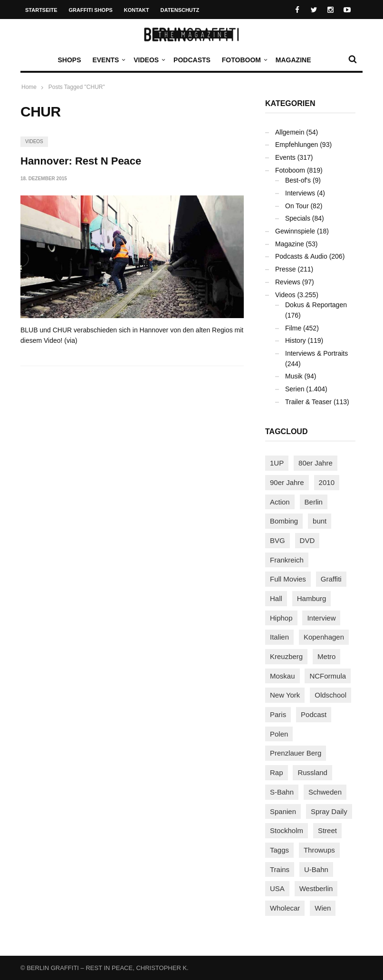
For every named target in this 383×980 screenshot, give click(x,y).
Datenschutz (180, 10)
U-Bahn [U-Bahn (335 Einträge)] (316, 869)
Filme (293, 328)
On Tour (297, 206)
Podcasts (192, 60)
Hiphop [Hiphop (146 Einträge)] (281, 618)
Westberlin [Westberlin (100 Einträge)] (316, 888)
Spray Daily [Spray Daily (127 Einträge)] (329, 811)
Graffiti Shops (91, 10)
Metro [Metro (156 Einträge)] (326, 656)
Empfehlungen (297, 145)
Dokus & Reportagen (316, 305)
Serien (295, 389)
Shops (69, 60)
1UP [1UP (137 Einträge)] (277, 463)
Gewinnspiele (295, 231)
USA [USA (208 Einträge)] (277, 888)
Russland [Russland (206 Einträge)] (312, 772)
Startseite (41, 10)
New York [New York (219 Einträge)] (285, 695)
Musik (294, 376)
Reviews (288, 282)
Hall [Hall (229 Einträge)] (276, 598)
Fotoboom (244, 60)
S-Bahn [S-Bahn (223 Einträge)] (282, 792)
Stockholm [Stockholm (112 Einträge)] (287, 830)
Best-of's (298, 180)
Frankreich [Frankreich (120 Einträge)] (287, 560)
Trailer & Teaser (308, 402)
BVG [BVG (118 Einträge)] (278, 540)
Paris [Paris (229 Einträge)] (278, 714)
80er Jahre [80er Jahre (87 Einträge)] (316, 463)
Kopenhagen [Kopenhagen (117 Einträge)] (324, 637)
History (296, 340)
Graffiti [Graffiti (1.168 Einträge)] (331, 579)
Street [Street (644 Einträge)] (327, 830)
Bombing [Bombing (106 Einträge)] (284, 521)
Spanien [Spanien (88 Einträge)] (283, 811)
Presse (286, 269)
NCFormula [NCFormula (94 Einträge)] (328, 676)
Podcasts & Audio (301, 256)
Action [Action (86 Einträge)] (280, 502)
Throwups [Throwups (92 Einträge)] (319, 850)
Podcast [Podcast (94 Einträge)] (314, 714)
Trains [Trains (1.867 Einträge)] (280, 869)
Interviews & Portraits (316, 353)
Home (29, 87)
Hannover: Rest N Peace (81, 161)
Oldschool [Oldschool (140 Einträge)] (330, 695)
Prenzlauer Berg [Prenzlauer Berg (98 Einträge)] (296, 753)
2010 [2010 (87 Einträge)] (327, 482)
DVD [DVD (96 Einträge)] (307, 540)
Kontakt (137, 10)
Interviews (300, 193)
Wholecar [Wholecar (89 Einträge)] (285, 908)
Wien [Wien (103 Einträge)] (323, 908)
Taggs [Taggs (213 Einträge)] (279, 850)
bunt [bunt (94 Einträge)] (320, 521)
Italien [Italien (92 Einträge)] (279, 637)
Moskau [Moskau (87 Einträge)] (282, 676)
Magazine (293, 60)
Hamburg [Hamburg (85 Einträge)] (312, 598)
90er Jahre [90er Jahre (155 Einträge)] (287, 482)
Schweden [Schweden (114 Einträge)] (325, 792)
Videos (148, 60)
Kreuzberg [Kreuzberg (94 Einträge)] (286, 656)
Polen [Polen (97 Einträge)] (279, 734)
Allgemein (290, 132)
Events (108, 60)
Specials (298, 218)
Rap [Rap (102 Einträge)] (277, 772)
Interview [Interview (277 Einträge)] (321, 618)
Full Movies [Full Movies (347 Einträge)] (288, 579)
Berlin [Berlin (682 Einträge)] (314, 502)
